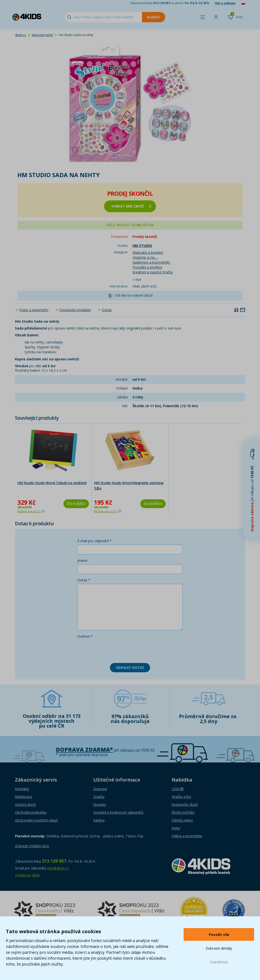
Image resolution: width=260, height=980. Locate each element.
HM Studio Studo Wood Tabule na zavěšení (52, 483)
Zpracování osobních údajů (36, 820)
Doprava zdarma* (84, 750)
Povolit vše (219, 934)
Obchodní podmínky (31, 812)
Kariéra (99, 820)
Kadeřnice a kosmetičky (151, 262)
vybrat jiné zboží (131, 206)
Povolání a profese (147, 267)
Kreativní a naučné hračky (153, 272)
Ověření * (85, 636)
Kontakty (22, 789)
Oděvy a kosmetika (187, 836)
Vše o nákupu (225, 3)
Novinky (100, 804)
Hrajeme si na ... (145, 257)
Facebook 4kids (28, 875)
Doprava (100, 789)
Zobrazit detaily (219, 948)
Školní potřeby (183, 812)
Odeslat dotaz (130, 668)
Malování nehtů (42, 35)
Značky (99, 797)
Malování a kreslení (148, 252)
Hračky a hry (181, 797)
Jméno (83, 560)
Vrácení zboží (25, 804)
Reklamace (24, 797)
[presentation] (115, 650)
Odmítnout (219, 962)
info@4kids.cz (58, 868)
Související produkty (75, 310)
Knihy (176, 828)
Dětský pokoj (182, 820)
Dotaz (107, 310)
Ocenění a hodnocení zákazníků (118, 812)
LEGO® (178, 789)
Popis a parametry (34, 310)
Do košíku (76, 504)
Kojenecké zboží (185, 804)
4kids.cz (20, 35)
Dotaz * (84, 580)
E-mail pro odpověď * (95, 541)
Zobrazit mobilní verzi (32, 846)
